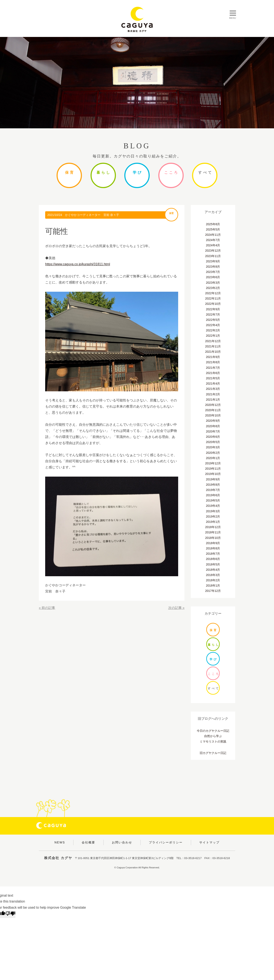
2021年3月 (213, 389)
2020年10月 (213, 415)
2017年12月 (213, 591)
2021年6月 (213, 373)
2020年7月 (213, 431)
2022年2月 (213, 330)
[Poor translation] (10, 914)
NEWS (60, 842)
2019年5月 (213, 500)
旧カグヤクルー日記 (213, 753)
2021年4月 (213, 384)
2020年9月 (213, 421)
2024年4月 (213, 245)
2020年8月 (213, 426)
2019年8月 (213, 485)
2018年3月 (213, 575)
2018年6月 (213, 559)
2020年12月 (213, 405)
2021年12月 (213, 341)
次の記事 (175, 608)
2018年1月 (213, 586)
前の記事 (48, 608)
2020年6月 (213, 437)
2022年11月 (213, 298)
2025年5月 (213, 229)
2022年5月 (213, 320)
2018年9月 (213, 543)
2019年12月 (213, 463)
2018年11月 (213, 532)
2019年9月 (213, 479)
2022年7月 (213, 314)
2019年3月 (213, 511)
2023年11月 (213, 256)
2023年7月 (213, 272)
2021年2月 (213, 394)
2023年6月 (213, 277)
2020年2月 (213, 453)
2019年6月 (213, 495)
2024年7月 (213, 240)
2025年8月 (213, 224)
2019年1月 (213, 522)
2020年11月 (213, 410)
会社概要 (88, 842)
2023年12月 (213, 251)
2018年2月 (213, 580)
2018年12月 (213, 527)
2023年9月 (213, 261)
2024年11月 (213, 235)
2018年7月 (213, 554)
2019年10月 (213, 474)
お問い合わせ (122, 842)
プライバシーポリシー (166, 842)
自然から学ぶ (213, 736)
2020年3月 (213, 447)
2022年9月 (213, 309)
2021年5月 (213, 378)
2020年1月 (213, 458)
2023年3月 (213, 283)
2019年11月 (213, 469)
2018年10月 (213, 538)
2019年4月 (213, 506)
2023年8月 (213, 267)
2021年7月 (213, 368)
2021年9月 (213, 357)
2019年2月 (213, 516)
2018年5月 (213, 564)
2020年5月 (213, 442)
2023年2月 (213, 288)
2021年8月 (213, 362)
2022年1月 (213, 336)
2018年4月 (213, 570)
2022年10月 (213, 304)
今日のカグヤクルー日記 (213, 731)
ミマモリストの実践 (213, 741)
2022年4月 (213, 325)
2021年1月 (213, 400)
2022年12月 (213, 293)
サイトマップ (209, 842)
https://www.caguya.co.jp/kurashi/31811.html (79, 264)
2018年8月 (213, 548)
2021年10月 (213, 352)
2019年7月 (213, 490)
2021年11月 (213, 346)
